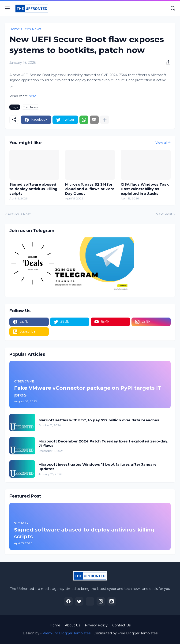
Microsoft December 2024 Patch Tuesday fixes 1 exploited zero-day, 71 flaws (103, 444)
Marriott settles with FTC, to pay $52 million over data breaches (99, 420)
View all (161, 142)
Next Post (164, 214)
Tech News (32, 29)
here (32, 96)
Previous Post (19, 214)
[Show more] (105, 120)
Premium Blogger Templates (66, 633)
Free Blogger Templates (138, 633)
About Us (73, 625)
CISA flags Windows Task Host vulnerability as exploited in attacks (145, 189)
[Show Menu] (7, 8)
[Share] (167, 63)
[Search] (173, 8)
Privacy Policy (96, 625)
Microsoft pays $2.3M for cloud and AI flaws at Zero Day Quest (90, 189)
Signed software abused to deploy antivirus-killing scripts (33, 189)
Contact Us (121, 625)
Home (15, 29)
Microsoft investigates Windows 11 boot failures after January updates (97, 467)
